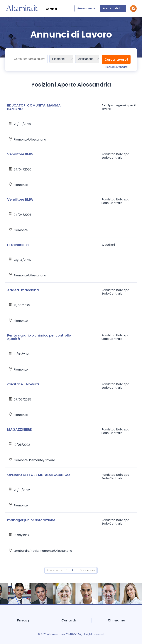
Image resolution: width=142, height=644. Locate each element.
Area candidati (113, 8)
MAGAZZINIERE (20, 429)
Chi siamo (116, 620)
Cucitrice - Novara (23, 384)
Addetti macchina (23, 290)
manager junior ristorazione (31, 520)
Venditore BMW (20, 154)
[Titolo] (30, 59)
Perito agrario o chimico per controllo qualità (39, 337)
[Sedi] (61, 59)
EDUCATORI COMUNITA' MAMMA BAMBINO (34, 107)
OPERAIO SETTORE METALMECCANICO (39, 475)
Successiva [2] (87, 570)
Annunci (51, 9)
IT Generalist (18, 245)
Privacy (23, 620)
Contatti (69, 620)
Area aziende (86, 8)
